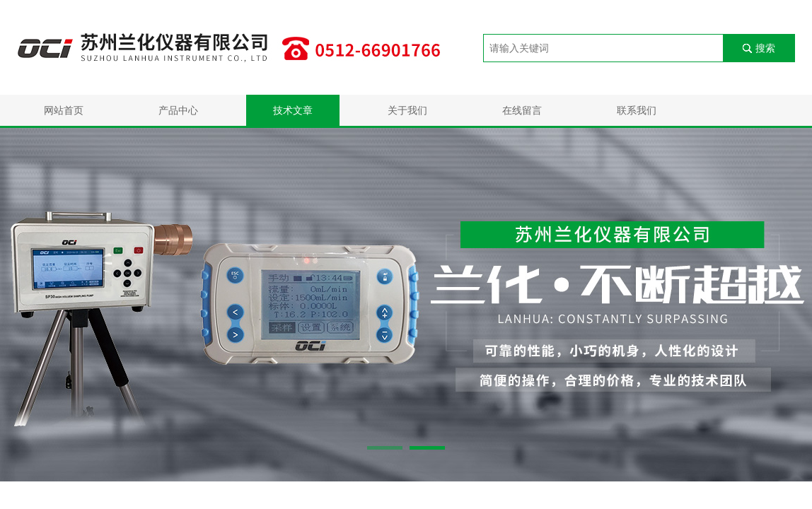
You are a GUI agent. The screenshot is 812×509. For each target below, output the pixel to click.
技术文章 (293, 110)
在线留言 (522, 110)
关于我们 (407, 110)
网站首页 (64, 110)
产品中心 (178, 110)
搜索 (765, 48)
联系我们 (637, 110)
